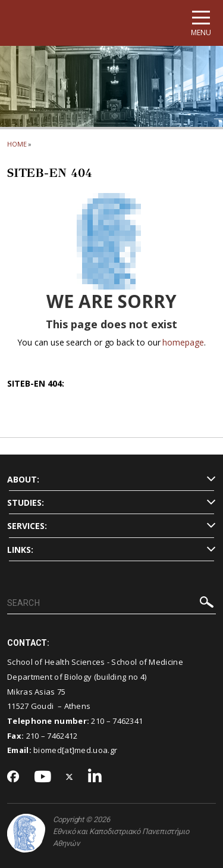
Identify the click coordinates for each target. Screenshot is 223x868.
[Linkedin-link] (95, 777)
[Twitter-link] (70, 777)
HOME (17, 144)
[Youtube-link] (43, 777)
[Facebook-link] (13, 777)
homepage (183, 342)
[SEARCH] (111, 603)
